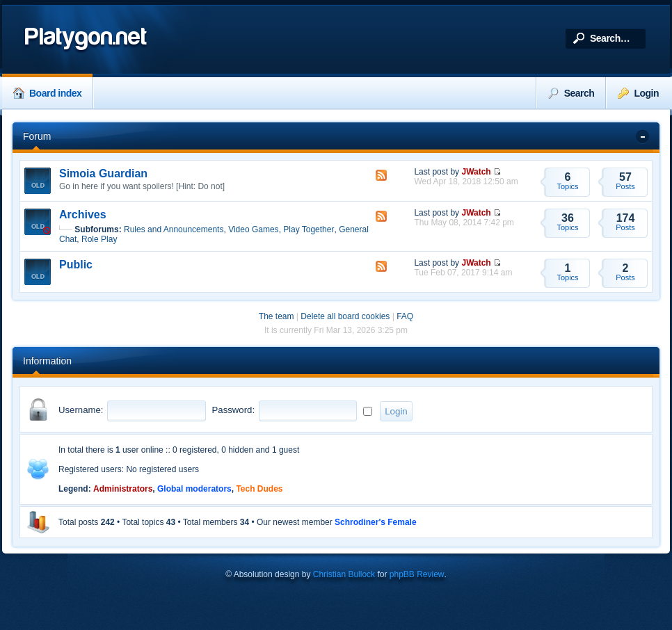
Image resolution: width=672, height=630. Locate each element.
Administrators (123, 489)
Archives (83, 215)
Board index (47, 93)
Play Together (309, 229)
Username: (81, 410)
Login (638, 93)
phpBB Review (417, 574)
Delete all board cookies (345, 316)
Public (76, 265)
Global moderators (194, 489)
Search (571, 93)
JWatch (476, 172)
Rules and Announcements (174, 229)
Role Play (99, 239)
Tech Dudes (259, 489)
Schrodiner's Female (376, 522)
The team (277, 316)
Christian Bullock (344, 574)
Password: (234, 410)
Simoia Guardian (103, 173)
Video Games (254, 229)
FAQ (405, 316)
